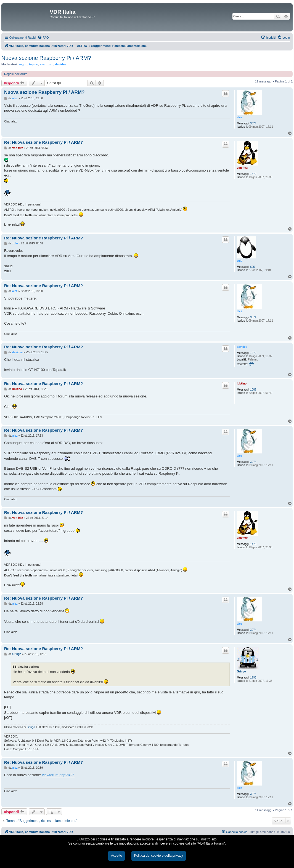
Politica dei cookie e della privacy (159, 856)
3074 (253, 123)
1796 (253, 678)
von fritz (242, 168)
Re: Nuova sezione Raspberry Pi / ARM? (43, 142)
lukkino (242, 384)
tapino (34, 64)
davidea (61, 64)
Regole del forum (16, 74)
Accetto (116, 856)
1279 (253, 353)
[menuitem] (43, 38)
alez (43, 64)
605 (252, 267)
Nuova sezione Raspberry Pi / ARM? (46, 58)
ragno (23, 64)
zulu (50, 64)
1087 (253, 390)
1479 (253, 174)
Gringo (241, 671)
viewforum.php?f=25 (58, 775)
